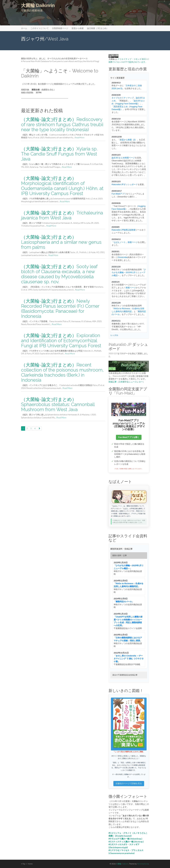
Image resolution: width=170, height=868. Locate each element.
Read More (80, 137)
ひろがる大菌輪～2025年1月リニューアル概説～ (129, 272)
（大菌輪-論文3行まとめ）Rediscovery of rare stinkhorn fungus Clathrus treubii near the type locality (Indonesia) (62, 124)
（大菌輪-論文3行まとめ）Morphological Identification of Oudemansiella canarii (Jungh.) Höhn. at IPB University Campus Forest (62, 186)
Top (23, 864)
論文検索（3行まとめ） (98, 28)
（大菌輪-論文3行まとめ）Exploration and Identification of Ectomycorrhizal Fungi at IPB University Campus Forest (61, 340)
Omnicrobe (123, 257)
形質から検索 (78, 28)
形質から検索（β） (128, 140)
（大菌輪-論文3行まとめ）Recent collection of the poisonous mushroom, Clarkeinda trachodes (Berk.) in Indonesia (62, 372)
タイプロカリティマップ (123, 98)
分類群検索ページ (60, 28)
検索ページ (131, 288)
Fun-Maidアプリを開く (129, 437)
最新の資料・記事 (120, 555)
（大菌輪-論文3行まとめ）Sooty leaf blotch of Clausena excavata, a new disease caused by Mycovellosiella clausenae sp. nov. (59, 274)
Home (30, 864)
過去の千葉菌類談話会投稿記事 (125, 675)
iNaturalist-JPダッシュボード (125, 184)
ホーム (24, 28)
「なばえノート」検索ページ (125, 242)
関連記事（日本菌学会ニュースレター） (127, 382)
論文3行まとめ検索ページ (123, 158)
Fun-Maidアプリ (119, 194)
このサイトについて (40, 28)
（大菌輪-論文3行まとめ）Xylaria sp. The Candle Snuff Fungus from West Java (59, 154)
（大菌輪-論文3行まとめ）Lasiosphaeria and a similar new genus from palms (61, 242)
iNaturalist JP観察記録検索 (124, 230)
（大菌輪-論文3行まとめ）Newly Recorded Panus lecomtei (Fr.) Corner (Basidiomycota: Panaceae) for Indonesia (60, 309)
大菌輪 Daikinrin (38, 5)
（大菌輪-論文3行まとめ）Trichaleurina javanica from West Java (62, 215)
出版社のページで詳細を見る (129, 783)
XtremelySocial (143, 864)
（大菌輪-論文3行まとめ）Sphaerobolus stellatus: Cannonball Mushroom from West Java (58, 404)
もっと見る (114, 335)
